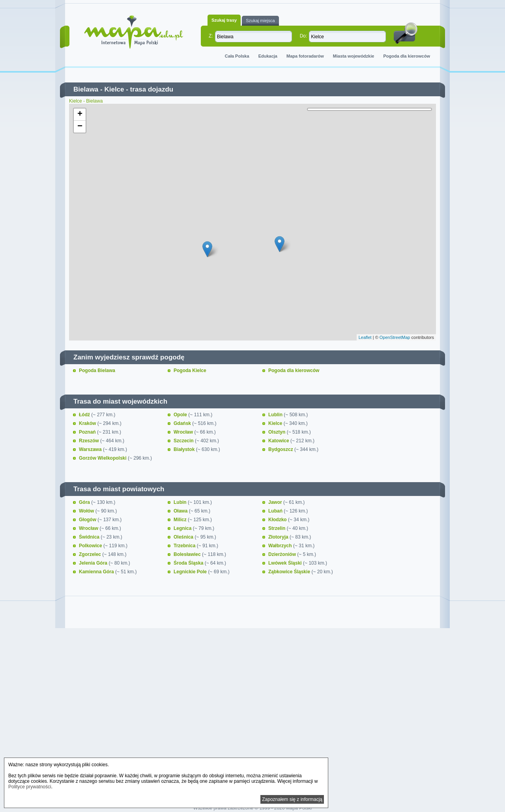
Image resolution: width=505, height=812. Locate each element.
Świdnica (90, 537)
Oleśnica (184, 537)
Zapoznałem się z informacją (292, 799)
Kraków (88, 423)
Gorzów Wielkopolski (103, 458)
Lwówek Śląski (286, 563)
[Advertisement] (252, 698)
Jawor (276, 502)
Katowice (279, 441)
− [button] (80, 127)
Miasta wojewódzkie (354, 56)
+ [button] (80, 114)
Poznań (88, 432)
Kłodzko (278, 520)
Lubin (181, 502)
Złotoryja (279, 537)
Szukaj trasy (224, 20)
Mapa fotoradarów (305, 56)
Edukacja (268, 56)
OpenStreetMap (395, 337)
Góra (85, 502)
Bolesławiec (188, 554)
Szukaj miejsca (260, 21)
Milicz (181, 520)
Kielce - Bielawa (86, 101)
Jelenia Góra (94, 563)
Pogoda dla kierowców (407, 56)
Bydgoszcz (281, 449)
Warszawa (91, 449)
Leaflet (365, 337)
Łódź (85, 415)
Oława (181, 511)
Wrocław (184, 432)
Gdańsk (183, 423)
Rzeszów (90, 441)
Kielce (114, 89)
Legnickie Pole (191, 572)
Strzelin (278, 528)
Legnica (183, 528)
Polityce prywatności (30, 787)
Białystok (185, 449)
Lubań (276, 511)
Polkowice (91, 546)
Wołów (87, 511)
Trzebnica (185, 546)
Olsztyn (278, 432)
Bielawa (86, 89)
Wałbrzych (281, 546)
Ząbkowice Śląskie (290, 572)
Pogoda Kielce (190, 370)
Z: (211, 36)
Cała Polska (237, 56)
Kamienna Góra (97, 572)
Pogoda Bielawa (97, 370)
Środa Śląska (189, 563)
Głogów (88, 520)
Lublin (276, 415)
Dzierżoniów (283, 554)
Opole (181, 415)
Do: (304, 36)
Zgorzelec (91, 554)
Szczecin (184, 441)
